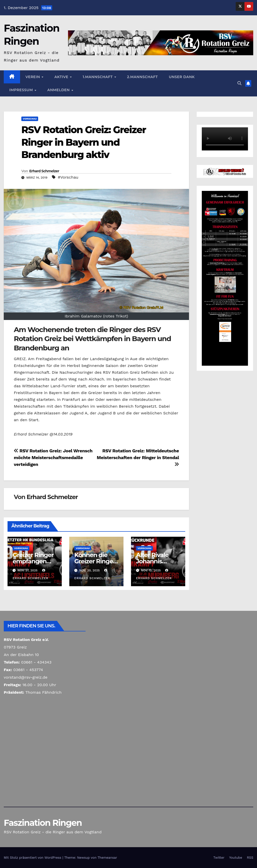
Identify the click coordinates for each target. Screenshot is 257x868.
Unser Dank (182, 77)
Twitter (219, 858)
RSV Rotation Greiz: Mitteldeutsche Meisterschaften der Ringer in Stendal (138, 457)
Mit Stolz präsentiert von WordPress (33, 858)
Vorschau (30, 119)
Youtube (236, 858)
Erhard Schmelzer (44, 171)
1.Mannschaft (98, 77)
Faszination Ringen (43, 823)
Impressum (22, 90)
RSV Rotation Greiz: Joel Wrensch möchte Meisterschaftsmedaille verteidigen (53, 457)
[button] (239, 83)
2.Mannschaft (142, 77)
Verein (33, 77)
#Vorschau (68, 177)
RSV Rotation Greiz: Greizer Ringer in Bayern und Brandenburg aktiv (84, 142)
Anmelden (59, 90)
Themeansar (107, 858)
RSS (250, 858)
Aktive (62, 77)
